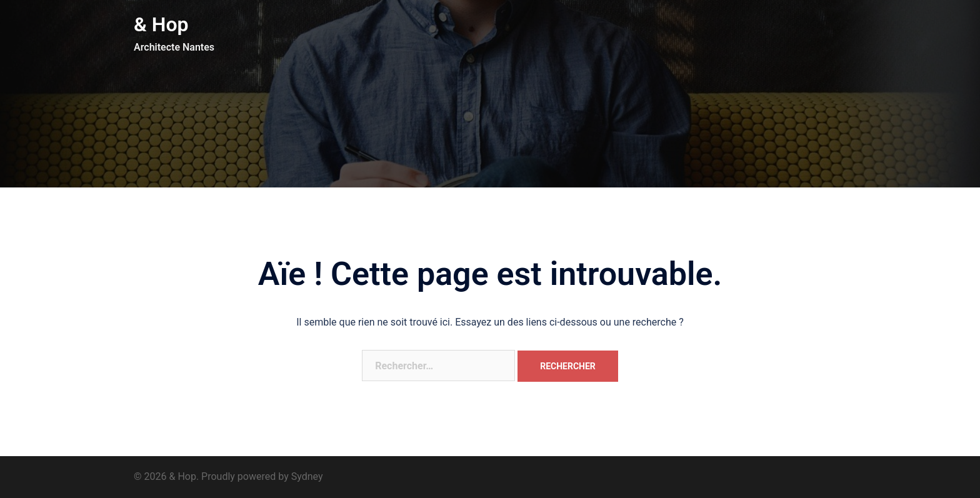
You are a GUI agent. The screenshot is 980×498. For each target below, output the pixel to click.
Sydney (307, 476)
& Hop (161, 24)
